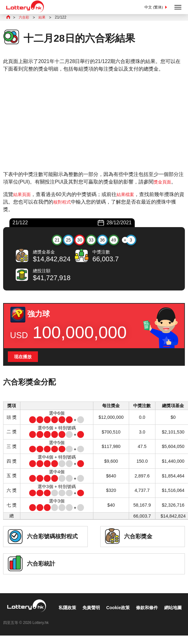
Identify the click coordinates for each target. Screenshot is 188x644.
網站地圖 (133, 618)
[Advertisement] (94, 122)
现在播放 (24, 358)
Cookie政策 (72, 618)
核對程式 (68, 202)
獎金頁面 (164, 182)
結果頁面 (23, 195)
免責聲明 (43, 618)
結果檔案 (129, 195)
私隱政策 (16, 618)
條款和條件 (104, 618)
